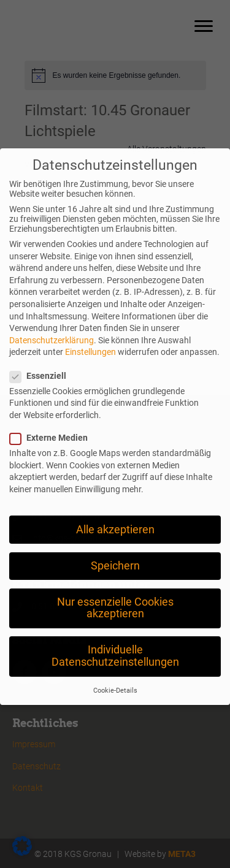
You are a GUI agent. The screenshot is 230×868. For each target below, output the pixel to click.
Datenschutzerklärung (52, 314)
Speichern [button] (115, 540)
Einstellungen (90, 326)
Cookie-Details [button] (115, 665)
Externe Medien (52, 412)
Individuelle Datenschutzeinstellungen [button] (115, 631)
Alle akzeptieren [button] (115, 504)
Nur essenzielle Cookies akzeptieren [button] (115, 582)
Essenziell (42, 350)
